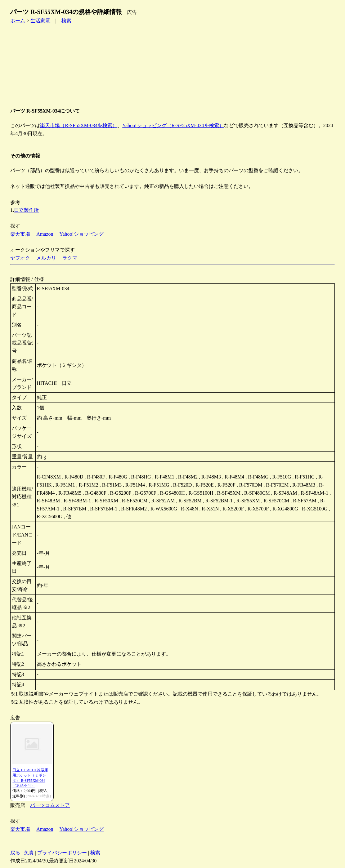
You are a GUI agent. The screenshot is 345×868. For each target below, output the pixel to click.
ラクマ (70, 258)
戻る (15, 853)
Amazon (45, 234)
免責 (29, 853)
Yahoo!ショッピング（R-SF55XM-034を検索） (173, 125)
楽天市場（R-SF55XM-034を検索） (79, 125)
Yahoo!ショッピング (82, 234)
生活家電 (40, 21)
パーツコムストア (50, 805)
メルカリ (46, 258)
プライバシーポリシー (62, 853)
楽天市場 (20, 234)
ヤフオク (20, 258)
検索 (66, 21)
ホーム (18, 21)
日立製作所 (26, 210)
